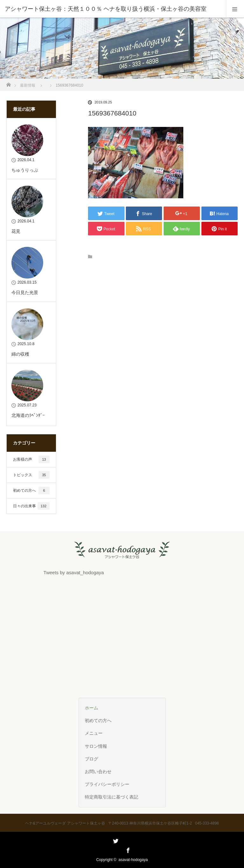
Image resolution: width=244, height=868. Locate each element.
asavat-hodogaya (133, 860)
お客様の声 (31, 459)
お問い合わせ (98, 772)
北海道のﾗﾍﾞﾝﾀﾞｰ (28, 415)
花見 (16, 231)
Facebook (127, 849)
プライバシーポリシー (107, 784)
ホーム (91, 708)
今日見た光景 (25, 293)
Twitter (115, 849)
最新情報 (28, 85)
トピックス (31, 475)
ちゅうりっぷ (25, 170)
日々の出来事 (31, 506)
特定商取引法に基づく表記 (112, 797)
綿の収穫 (20, 354)
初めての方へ (31, 490)
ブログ (91, 759)
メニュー (94, 733)
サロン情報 (96, 746)
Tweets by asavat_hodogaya (74, 572)
